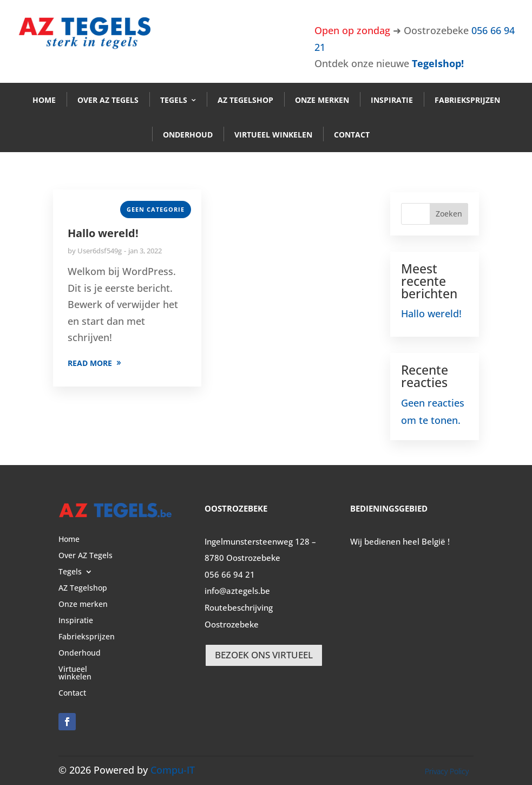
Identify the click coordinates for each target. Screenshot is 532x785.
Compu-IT (173, 770)
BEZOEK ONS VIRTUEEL (264, 655)
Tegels (174, 100)
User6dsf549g (100, 251)
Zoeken (449, 214)
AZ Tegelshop (245, 100)
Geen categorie (156, 209)
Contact (352, 135)
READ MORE (90, 363)
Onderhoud (188, 135)
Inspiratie (392, 100)
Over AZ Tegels (108, 100)
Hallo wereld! (103, 233)
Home (44, 100)
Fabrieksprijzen (467, 100)
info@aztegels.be (237, 591)
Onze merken (322, 100)
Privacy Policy (447, 771)
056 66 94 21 (230, 574)
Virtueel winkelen (273, 135)
